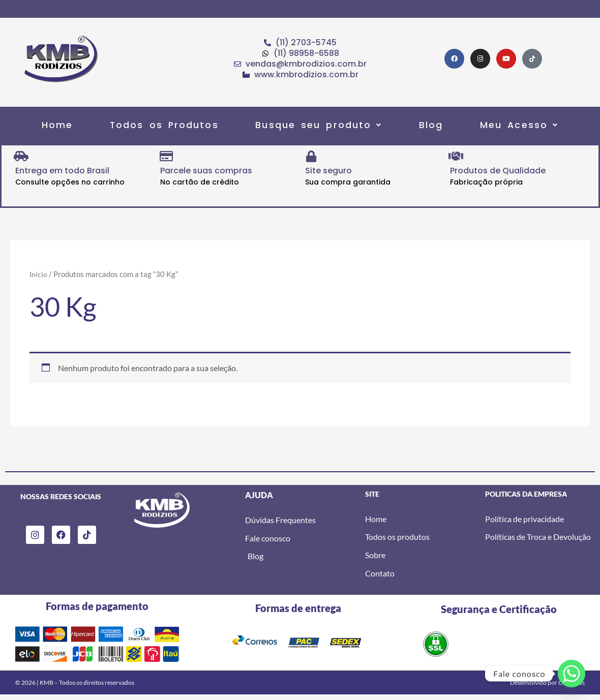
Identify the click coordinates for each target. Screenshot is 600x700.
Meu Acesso (508, 128)
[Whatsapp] (572, 674)
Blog (425, 128)
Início (39, 279)
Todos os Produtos (170, 128)
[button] (319, 128)
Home (68, 128)
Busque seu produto (319, 128)
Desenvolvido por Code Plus (547, 688)
